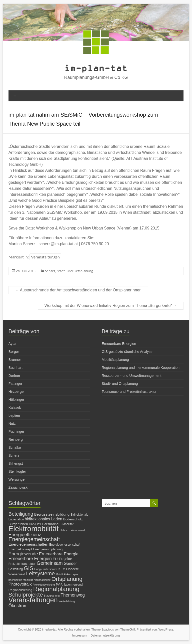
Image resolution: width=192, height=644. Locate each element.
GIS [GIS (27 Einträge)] (28, 568)
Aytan (13, 344)
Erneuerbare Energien (119, 344)
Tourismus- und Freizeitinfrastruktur (129, 392)
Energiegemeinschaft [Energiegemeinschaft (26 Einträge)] (34, 539)
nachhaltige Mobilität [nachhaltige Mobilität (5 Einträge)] (21, 580)
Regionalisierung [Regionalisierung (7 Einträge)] (20, 590)
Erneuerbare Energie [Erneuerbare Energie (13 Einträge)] (59, 554)
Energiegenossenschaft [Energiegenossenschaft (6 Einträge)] (65, 545)
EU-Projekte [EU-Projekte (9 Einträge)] (62, 559)
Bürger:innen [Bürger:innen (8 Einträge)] (18, 524)
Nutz (12, 424)
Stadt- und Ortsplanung (75, 271)
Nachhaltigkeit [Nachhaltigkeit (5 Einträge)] (42, 580)
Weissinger (17, 479)
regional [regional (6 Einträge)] (78, 585)
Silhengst (16, 463)
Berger (14, 352)
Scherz (50, 271)
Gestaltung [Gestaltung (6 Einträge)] (16, 569)
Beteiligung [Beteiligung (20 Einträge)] (21, 514)
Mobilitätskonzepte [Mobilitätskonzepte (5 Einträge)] (67, 574)
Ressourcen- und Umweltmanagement (132, 376)
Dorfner (14, 376)
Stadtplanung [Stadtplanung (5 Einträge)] (52, 596)
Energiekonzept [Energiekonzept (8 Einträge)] (20, 549)
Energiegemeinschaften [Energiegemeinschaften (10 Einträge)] (28, 544)
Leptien (14, 416)
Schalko (15, 447)
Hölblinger (16, 400)
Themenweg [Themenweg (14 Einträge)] (73, 595)
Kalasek (15, 408)
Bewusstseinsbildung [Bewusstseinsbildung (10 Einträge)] (52, 514)
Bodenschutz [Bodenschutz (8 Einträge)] (73, 519)
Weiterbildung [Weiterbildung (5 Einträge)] (67, 601)
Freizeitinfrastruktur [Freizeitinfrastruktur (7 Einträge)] (22, 564)
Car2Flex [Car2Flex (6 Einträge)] (35, 524)
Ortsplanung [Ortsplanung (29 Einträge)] (67, 579)
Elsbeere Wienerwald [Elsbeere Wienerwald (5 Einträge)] (72, 530)
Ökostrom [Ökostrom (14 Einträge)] (18, 606)
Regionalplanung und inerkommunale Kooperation (141, 368)
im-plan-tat (96, 68)
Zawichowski (18, 487)
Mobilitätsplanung (115, 360)
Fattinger (15, 384)
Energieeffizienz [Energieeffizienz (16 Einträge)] (25, 535)
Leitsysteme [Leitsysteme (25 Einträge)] (40, 573)
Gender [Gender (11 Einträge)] (70, 563)
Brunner (15, 360)
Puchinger (16, 431)
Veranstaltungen (45, 257)
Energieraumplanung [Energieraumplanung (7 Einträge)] (48, 549)
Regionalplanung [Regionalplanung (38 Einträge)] (56, 589)
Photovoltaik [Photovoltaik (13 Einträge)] (20, 584)
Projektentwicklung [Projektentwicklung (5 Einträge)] (44, 585)
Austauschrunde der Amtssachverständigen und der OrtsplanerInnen (78, 290)
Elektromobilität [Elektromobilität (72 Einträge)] (34, 529)
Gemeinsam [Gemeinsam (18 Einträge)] (50, 563)
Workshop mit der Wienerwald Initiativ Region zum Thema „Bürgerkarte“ (111, 306)
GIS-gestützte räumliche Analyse (127, 352)
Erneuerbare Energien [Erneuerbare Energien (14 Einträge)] (30, 559)
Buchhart (15, 368)
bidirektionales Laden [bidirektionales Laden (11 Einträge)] (43, 519)
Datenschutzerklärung (105, 636)
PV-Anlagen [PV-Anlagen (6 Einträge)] (64, 585)
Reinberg (16, 439)
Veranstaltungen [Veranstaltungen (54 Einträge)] (33, 600)
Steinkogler (17, 471)
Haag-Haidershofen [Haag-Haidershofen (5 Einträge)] (46, 569)
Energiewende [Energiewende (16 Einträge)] (23, 554)
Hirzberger (17, 392)
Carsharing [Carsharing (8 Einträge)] (50, 524)
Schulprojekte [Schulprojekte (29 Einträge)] (26, 595)
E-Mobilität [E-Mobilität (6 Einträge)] (66, 524)
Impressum (80, 636)
